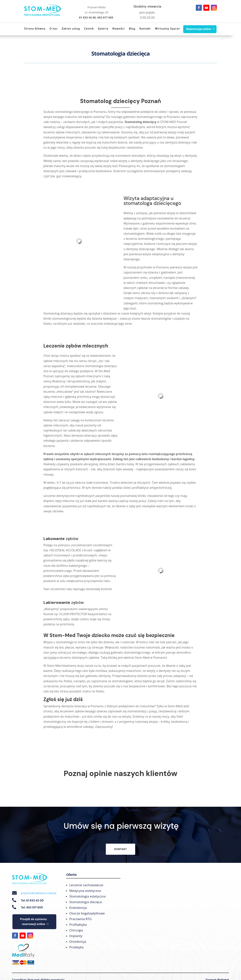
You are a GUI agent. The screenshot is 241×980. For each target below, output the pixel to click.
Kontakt (145, 29)
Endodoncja (78, 908)
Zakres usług (71, 29)
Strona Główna (35, 29)
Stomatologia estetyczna (87, 896)
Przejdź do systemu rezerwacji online (34, 922)
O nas (54, 29)
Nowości (119, 29)
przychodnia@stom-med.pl (39, 893)
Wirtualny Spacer (168, 29)
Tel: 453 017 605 (32, 907)
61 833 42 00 (87, 17)
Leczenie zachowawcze (86, 885)
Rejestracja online (199, 29)
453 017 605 (105, 17)
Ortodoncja (78, 941)
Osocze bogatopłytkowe (87, 913)
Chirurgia (76, 930)
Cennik (89, 29)
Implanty (76, 936)
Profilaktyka (78, 925)
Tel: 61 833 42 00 (32, 901)
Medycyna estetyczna (85, 891)
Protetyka (76, 947)
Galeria (103, 29)
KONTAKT (120, 849)
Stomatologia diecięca (86, 902)
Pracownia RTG (80, 919)
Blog (132, 29)
